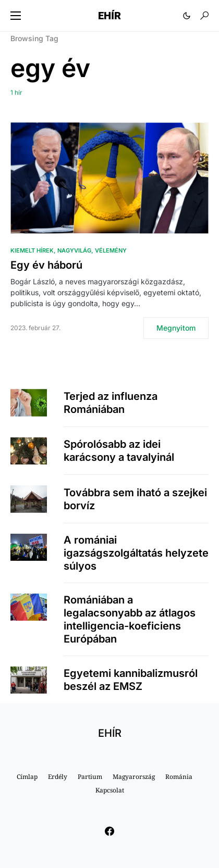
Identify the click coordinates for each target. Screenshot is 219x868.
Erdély (58, 777)
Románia (179, 777)
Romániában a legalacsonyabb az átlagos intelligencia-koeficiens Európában (130, 619)
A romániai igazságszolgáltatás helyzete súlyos (136, 553)
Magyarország (134, 777)
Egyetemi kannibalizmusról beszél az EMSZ (131, 680)
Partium (90, 777)
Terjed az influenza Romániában (111, 403)
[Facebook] (110, 831)
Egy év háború (46, 265)
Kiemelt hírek (32, 250)
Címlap (27, 777)
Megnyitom (176, 328)
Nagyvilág (74, 250)
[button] (16, 16)
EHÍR (110, 16)
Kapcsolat (110, 790)
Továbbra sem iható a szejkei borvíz (135, 499)
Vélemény (111, 250)
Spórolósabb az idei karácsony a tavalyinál (119, 451)
